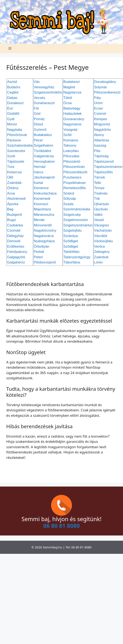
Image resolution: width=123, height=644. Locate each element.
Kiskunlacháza (45, 193)
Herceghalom (44, 162)
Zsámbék (14, 183)
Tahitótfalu (72, 252)
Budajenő (15, 215)
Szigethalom (44, 145)
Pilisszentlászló (75, 172)
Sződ (67, 135)
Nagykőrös (102, 130)
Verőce (100, 246)
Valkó (98, 215)
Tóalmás (101, 193)
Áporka (13, 204)
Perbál (39, 252)
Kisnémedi (42, 199)
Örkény (13, 188)
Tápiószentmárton (108, 167)
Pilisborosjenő (45, 262)
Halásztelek (73, 114)
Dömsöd (14, 241)
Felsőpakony (17, 252)
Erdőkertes (16, 246)
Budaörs (14, 87)
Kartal (38, 183)
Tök (97, 199)
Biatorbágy (72, 108)
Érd (10, 108)
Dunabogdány (105, 82)
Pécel (38, 140)
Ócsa (68, 103)
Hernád (40, 167)
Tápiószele (16, 162)
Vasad (99, 220)
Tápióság (101, 156)
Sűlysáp (70, 199)
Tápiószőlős (104, 172)
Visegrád (70, 130)
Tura (11, 167)
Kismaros (71, 140)
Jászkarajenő (44, 177)
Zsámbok (101, 257)
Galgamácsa (44, 156)
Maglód (69, 87)
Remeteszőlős (75, 188)
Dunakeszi (15, 103)
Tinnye (99, 188)
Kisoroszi (41, 204)
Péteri (38, 257)
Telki (98, 183)
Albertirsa (102, 140)
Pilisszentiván (74, 167)
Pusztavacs (72, 177)
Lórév (99, 262)
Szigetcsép (72, 215)
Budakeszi (72, 82)
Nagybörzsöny (45, 230)
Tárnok (100, 177)
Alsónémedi (16, 199)
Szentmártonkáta (77, 209)
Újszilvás (101, 209)
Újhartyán (102, 204)
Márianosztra (44, 215)
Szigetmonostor (76, 220)
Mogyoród (102, 124)
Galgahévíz (16, 262)
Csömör (100, 114)
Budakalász (43, 135)
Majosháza (42, 209)
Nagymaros (72, 124)
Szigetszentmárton (78, 225)
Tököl (68, 98)
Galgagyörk (16, 257)
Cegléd (13, 92)
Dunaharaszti (44, 103)
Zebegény (102, 252)
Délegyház (15, 236)
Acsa (11, 193)
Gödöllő (13, 114)
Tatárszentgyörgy (77, 257)
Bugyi (12, 220)
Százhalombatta (20, 145)
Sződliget (71, 241)
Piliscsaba (71, 156)
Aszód (12, 82)
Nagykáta (15, 130)
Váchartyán (103, 230)
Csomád (14, 230)
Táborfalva (72, 262)
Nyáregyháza (44, 241)
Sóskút (69, 193)
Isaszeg (100, 145)
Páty (98, 98)
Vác (37, 82)
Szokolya (71, 236)
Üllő (10, 177)
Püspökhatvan (75, 183)
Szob (11, 156)
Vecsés (40, 98)
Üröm (98, 103)
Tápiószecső (104, 162)
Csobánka (15, 225)
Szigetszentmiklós (48, 92)
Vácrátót (101, 236)
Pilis (97, 151)
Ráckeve (14, 140)
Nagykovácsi (44, 236)
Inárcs (39, 172)
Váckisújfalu (104, 241)
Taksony (70, 145)
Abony (99, 135)
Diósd (38, 124)
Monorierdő (43, 225)
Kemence (41, 188)
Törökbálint (43, 151)
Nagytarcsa (72, 92)
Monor (12, 124)
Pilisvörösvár (17, 135)
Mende (39, 220)
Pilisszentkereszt (107, 92)
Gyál (11, 119)
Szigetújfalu (73, 230)
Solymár (100, 87)
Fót (36, 108)
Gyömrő (40, 130)
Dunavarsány (74, 119)
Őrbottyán (42, 246)
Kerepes (101, 119)
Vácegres (102, 225)
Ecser (99, 108)
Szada (68, 204)
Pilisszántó (72, 162)
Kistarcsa (14, 172)
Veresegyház (44, 87)
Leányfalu (71, 151)
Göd (37, 114)
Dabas (12, 98)
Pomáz (39, 119)
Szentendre (16, 151)
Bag (10, 209)
